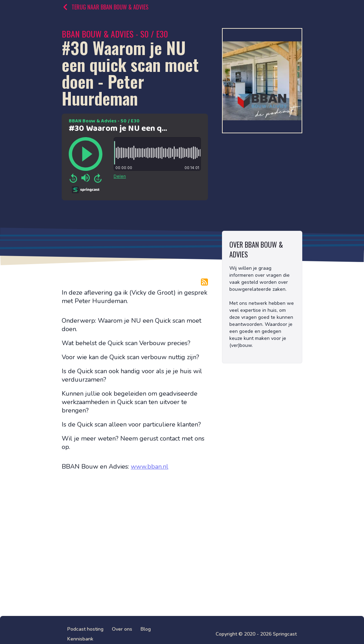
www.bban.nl (150, 467)
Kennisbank (80, 639)
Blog (146, 629)
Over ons (122, 629)
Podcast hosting (85, 629)
